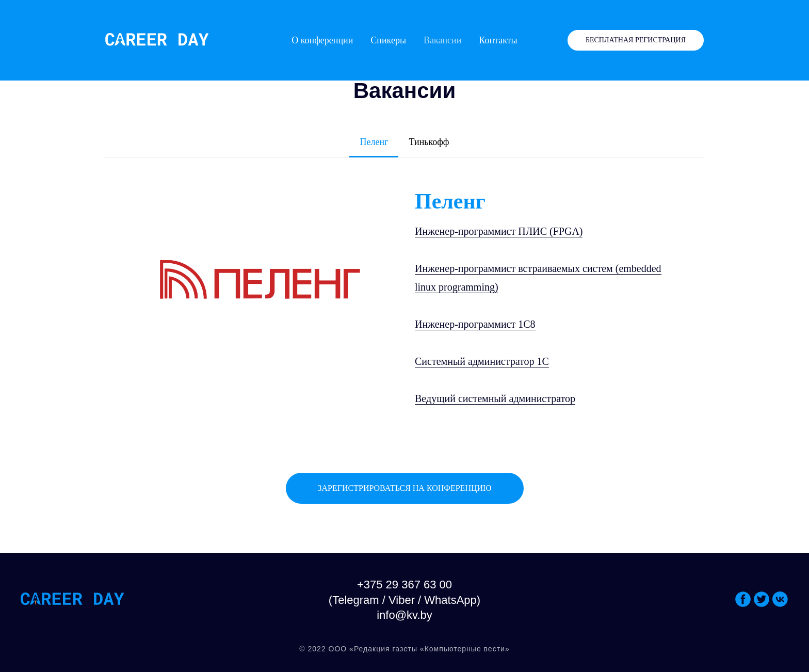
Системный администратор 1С (482, 361)
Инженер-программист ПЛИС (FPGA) (499, 231)
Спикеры (388, 40)
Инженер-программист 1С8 (475, 324)
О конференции (322, 40)
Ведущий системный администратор (495, 398)
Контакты (498, 40)
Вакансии (442, 40)
